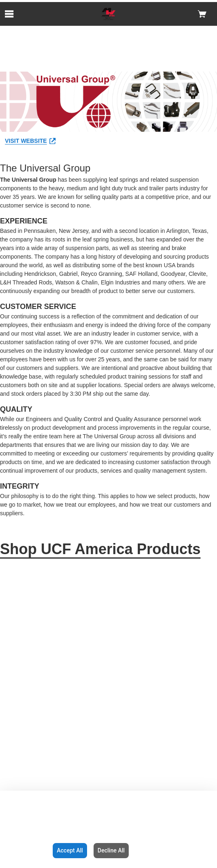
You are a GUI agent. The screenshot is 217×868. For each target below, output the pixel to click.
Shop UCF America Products (100, 549)
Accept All (70, 850)
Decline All (111, 850)
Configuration (25, 850)
